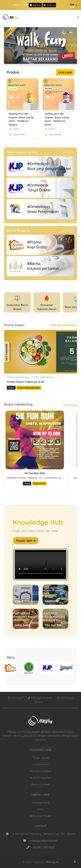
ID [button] (74, 6)
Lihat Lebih (65, 72)
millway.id (16, 698)
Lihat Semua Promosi (64, 325)
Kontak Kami (40, 764)
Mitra (40, 809)
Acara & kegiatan (40, 778)
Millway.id (52, 862)
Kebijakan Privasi (40, 816)
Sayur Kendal (17, 134)
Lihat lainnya (70, 405)
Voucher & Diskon (40, 771)
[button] (78, 17)
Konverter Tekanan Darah (47, 302)
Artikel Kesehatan (52, 599)
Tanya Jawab (40, 758)
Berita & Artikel (40, 784)
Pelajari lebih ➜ (26, 541)
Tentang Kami (40, 802)
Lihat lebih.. (68, 152)
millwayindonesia (40, 698)
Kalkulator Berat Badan (17, 302)
